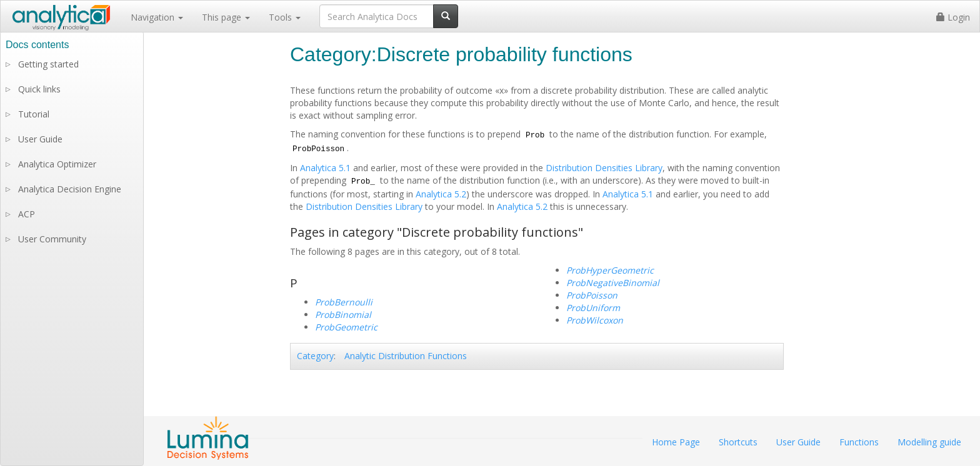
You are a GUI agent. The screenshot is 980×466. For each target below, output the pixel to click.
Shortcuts (738, 442)
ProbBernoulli (344, 302)
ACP (27, 214)
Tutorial (34, 114)
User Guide (40, 139)
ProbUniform (593, 308)
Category (315, 356)
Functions (859, 442)
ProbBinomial (343, 315)
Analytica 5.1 (325, 168)
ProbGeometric (346, 327)
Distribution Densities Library (604, 168)
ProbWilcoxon (595, 320)
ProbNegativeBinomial (613, 283)
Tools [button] (285, 17)
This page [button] (226, 17)
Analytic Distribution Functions (406, 356)
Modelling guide (929, 442)
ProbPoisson (592, 295)
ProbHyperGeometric (610, 270)
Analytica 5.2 (441, 194)
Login (953, 17)
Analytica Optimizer (57, 164)
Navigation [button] (157, 17)
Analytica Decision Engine (70, 189)
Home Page (676, 442)
